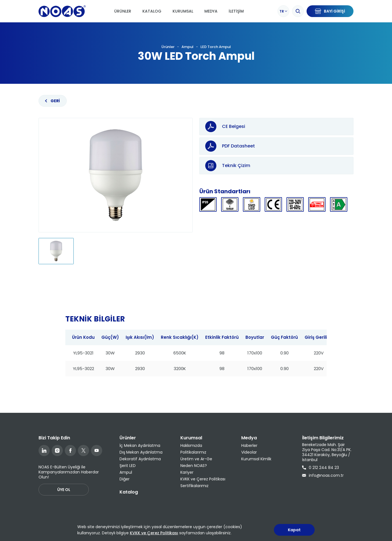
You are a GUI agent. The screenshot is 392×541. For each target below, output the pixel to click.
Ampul (187, 47)
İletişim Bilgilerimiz (323, 438)
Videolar (249, 452)
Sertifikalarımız (194, 486)
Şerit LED (128, 466)
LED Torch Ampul (216, 47)
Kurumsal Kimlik (256, 459)
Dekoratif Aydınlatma (140, 459)
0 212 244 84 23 (321, 468)
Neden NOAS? (194, 466)
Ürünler (123, 11)
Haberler (249, 445)
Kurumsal (183, 11)
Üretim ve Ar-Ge (196, 459)
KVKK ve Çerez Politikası (203, 479)
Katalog (152, 11)
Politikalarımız (193, 452)
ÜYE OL (64, 490)
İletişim (236, 11)
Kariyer (187, 472)
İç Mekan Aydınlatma (140, 445)
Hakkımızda (191, 445)
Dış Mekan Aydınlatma (141, 452)
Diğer (125, 479)
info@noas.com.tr (323, 475)
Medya (211, 11)
